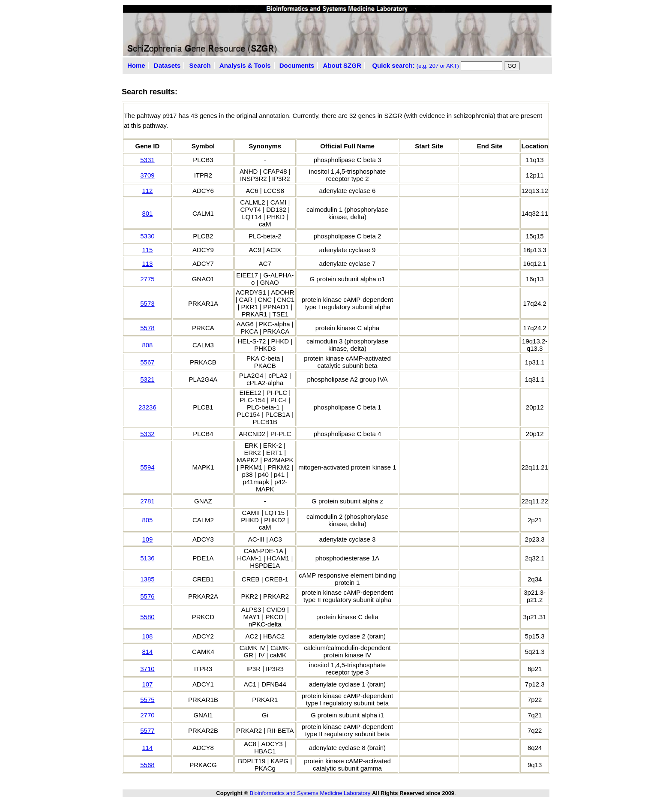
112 (147, 191)
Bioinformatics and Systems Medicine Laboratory (310, 793)
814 (147, 652)
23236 (147, 407)
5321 (147, 379)
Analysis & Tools (245, 65)
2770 (147, 715)
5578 (147, 328)
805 (147, 520)
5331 (147, 160)
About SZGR (342, 65)
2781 (147, 501)
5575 (147, 700)
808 (147, 345)
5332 (147, 434)
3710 (147, 669)
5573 (147, 303)
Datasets (167, 65)
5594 (147, 467)
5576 (147, 596)
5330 (147, 236)
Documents (297, 65)
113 (147, 263)
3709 (147, 175)
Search (200, 65)
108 (147, 636)
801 (147, 213)
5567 (147, 362)
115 (147, 250)
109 (147, 539)
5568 (147, 765)
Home (136, 65)
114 (147, 748)
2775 (147, 279)
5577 (147, 730)
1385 (147, 579)
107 (147, 684)
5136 (147, 558)
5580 (147, 617)
